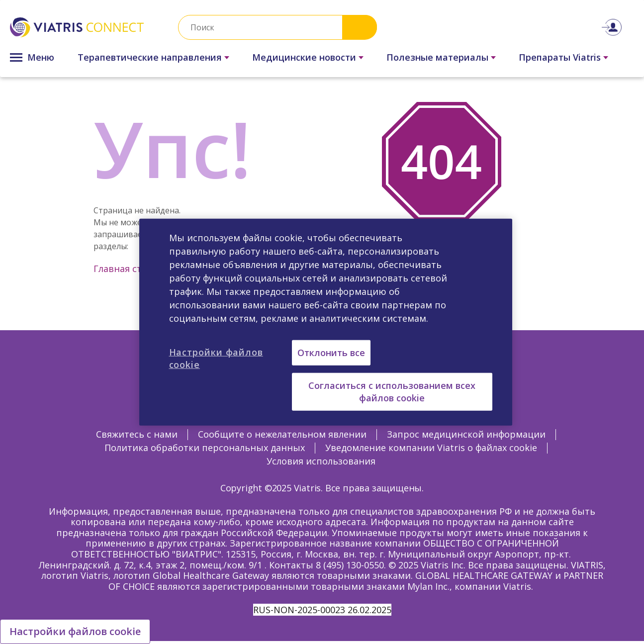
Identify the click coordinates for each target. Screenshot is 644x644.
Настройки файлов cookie (75, 631)
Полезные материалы (437, 57)
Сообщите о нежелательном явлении (282, 434)
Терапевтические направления (150, 57)
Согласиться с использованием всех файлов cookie (392, 391)
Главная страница (135, 269)
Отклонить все (331, 352)
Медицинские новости (304, 57)
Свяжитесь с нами (137, 434)
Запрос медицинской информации (466, 434)
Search (360, 27)
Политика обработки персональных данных (205, 448)
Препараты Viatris (560, 57)
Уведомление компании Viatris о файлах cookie (431, 448)
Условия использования (321, 461)
